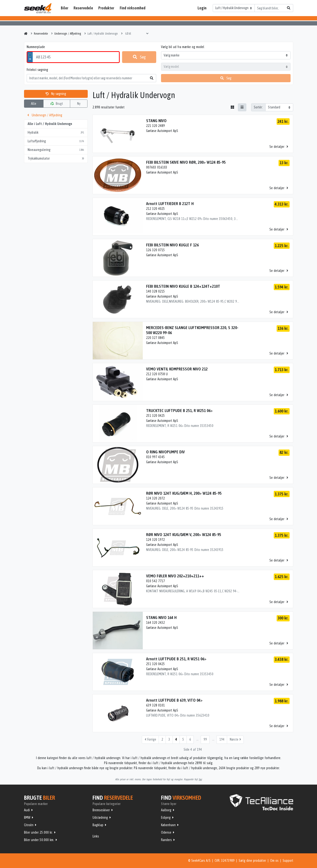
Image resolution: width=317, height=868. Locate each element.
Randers (166, 840)
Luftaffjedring (56, 141)
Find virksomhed (133, 8)
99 (205, 739)
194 (222, 739)
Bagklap (98, 825)
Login (202, 8)
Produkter (106, 8)
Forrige (150, 739)
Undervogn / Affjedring (45, 115)
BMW (27, 818)
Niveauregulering (56, 150)
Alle (34, 104)
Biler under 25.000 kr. (38, 832)
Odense (166, 832)
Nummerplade (36, 47)
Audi (27, 810)
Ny (79, 104)
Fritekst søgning (37, 70)
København (168, 825)
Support (288, 861)
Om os (274, 861)
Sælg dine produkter (252, 861)
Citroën (29, 825)
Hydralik (56, 133)
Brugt (57, 104)
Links (96, 836)
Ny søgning (56, 94)
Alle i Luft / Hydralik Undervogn (50, 124)
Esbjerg (166, 818)
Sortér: (258, 107)
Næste (235, 739)
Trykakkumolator (56, 159)
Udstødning (100, 818)
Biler (65, 8)
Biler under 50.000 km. (39, 840)
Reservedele (83, 8)
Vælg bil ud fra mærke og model (183, 47)
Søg (139, 57)
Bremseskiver (101, 810)
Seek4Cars (38, 8)
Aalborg (166, 810)
